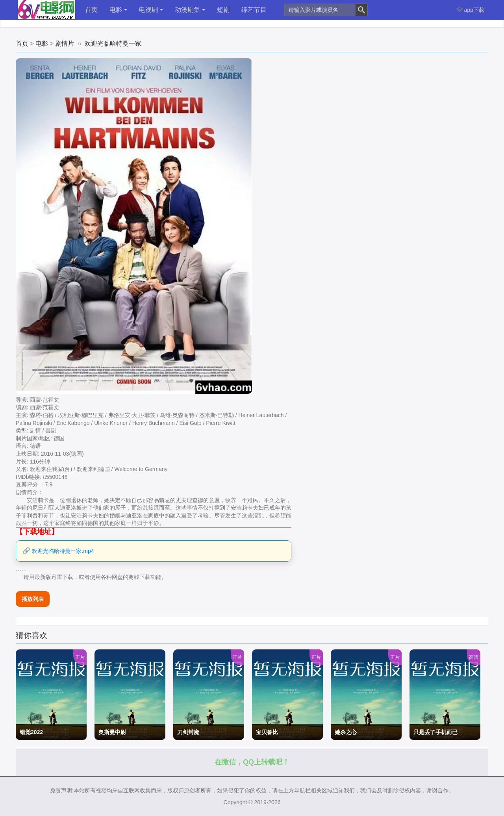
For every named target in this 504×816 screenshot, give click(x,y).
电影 (118, 10)
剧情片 (65, 44)
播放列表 (33, 599)
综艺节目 (254, 10)
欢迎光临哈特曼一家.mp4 (63, 551)
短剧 (223, 10)
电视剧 (151, 10)
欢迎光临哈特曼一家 (113, 44)
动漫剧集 (190, 10)
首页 (91, 10)
